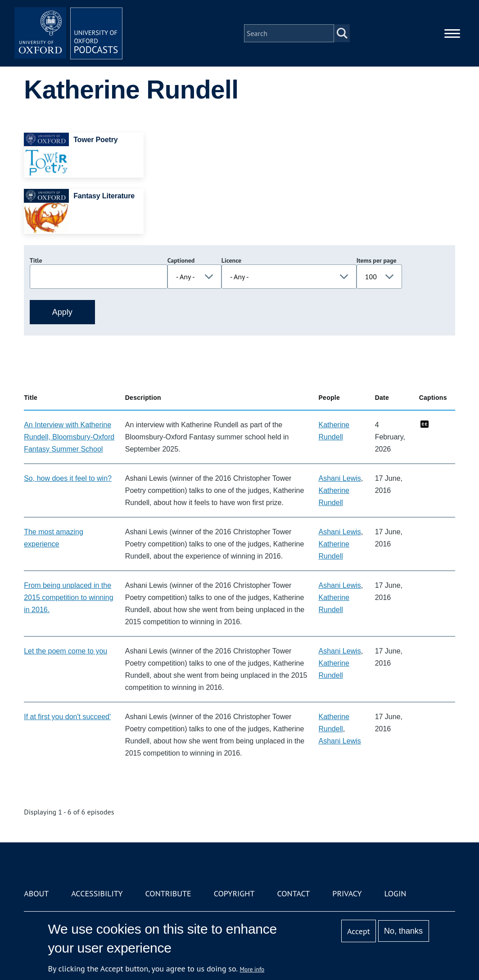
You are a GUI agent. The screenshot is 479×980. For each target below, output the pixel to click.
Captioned (181, 260)
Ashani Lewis (340, 478)
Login (395, 893)
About (36, 893)
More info (252, 969)
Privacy (347, 893)
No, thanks (403, 931)
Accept (359, 931)
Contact (293, 893)
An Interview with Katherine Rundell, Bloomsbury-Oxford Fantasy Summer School (69, 437)
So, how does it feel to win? (68, 478)
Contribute (168, 893)
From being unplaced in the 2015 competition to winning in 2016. (68, 597)
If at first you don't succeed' (67, 717)
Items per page (377, 260)
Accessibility (97, 893)
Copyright (234, 893)
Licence (231, 260)
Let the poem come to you (66, 651)
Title (36, 260)
